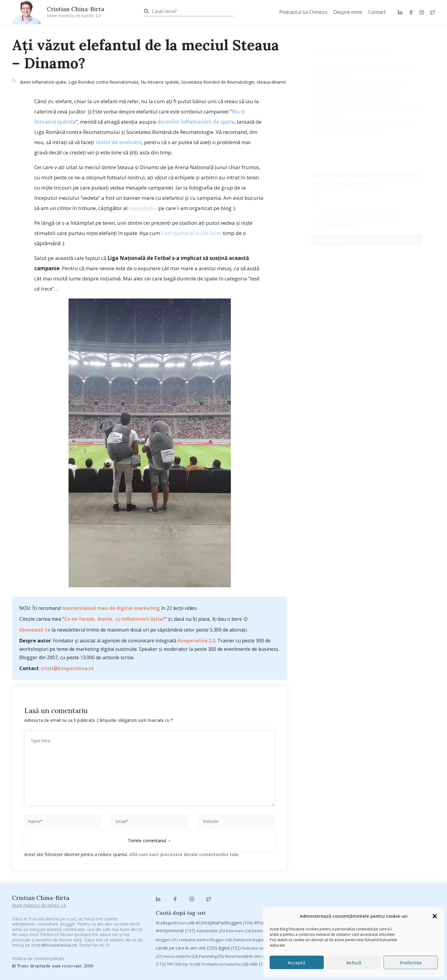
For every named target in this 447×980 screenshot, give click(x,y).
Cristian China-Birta (76, 12)
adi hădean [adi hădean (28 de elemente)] (396, 885)
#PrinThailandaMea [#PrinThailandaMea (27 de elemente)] (325, 885)
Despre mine (348, 12)
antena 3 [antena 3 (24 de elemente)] (422, 885)
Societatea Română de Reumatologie (218, 82)
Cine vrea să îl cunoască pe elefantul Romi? (357, 96)
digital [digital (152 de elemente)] (230, 911)
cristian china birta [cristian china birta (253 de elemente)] (395, 902)
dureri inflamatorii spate (43, 82)
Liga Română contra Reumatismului (103, 82)
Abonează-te (35, 630)
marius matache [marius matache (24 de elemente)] (181, 919)
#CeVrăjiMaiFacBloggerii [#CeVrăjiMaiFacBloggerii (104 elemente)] (224, 885)
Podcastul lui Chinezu (303, 12)
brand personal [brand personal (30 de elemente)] (327, 893)
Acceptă (297, 963)
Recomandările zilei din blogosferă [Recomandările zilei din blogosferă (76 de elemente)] (261, 919)
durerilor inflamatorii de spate (196, 122)
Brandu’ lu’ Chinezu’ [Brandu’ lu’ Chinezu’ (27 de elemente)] (366, 893)
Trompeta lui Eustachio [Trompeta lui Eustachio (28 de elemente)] (225, 927)
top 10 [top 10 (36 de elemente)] (191, 927)
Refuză (354, 963)
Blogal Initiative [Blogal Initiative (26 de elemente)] (292, 893)
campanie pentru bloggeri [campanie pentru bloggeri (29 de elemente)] (205, 902)
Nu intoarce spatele (160, 82)
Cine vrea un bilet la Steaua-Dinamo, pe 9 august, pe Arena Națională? (364, 111)
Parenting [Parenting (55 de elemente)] (211, 919)
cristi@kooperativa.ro (67, 668)
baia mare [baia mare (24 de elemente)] (238, 893)
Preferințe (411, 963)
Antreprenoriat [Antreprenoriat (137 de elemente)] (175, 893)
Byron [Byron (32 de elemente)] (396, 893)
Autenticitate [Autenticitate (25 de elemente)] (211, 893)
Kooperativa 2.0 (196, 641)
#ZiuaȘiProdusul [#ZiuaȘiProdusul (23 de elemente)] (364, 885)
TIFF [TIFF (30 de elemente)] (174, 927)
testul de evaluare (118, 142)
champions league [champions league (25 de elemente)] (252, 902)
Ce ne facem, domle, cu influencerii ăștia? (115, 619)
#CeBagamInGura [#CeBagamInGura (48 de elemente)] (175, 885)
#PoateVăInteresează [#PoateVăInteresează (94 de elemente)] (279, 885)
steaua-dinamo (271, 82)
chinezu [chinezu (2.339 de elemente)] (290, 902)
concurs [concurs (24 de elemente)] (359, 902)
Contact (377, 12)
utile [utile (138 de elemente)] (259, 926)
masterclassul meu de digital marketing (111, 608)
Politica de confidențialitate (38, 955)
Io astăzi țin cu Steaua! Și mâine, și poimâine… (360, 84)
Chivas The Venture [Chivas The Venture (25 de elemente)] (328, 902)
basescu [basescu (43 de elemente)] (263, 893)
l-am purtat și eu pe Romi (191, 233)
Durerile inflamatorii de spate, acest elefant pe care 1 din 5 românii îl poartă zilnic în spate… (365, 129)
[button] (435, 916)
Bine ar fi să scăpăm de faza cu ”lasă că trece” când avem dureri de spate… (364, 69)
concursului (143, 208)
